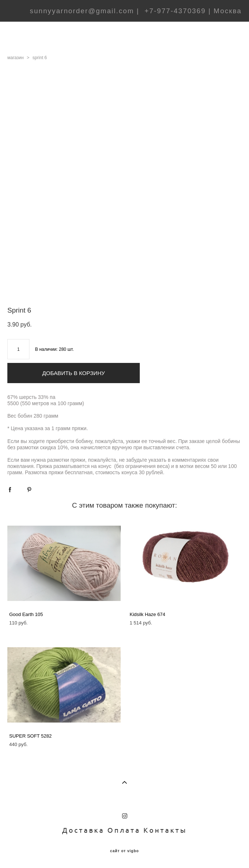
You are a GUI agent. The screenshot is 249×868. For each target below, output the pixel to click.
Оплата (124, 830)
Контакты (165, 830)
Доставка (83, 830)
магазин (15, 58)
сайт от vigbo (124, 851)
